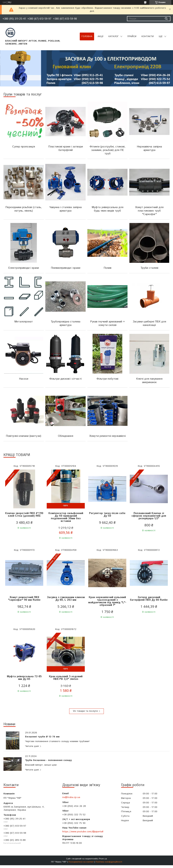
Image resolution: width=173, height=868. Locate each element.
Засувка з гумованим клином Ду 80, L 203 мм (66, 599)
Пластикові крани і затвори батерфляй (66, 148)
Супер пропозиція (24, 147)
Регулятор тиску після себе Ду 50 (107, 515)
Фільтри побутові (107, 379)
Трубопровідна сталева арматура (65, 323)
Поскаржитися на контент (81, 862)
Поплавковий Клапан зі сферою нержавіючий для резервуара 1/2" (149, 516)
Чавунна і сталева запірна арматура (66, 209)
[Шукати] (166, 19)
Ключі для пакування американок (149, 381)
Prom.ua (103, 859)
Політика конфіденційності (109, 862)
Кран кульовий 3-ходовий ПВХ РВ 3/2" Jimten (66, 678)
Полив (108, 268)
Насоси (24, 379)
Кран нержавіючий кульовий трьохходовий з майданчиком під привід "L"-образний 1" (107, 601)
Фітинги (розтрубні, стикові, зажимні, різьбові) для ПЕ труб (108, 150)
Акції (100, 36)
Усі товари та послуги (85, 711)
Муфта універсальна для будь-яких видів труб (108, 209)
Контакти (148, 36)
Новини (9, 724)
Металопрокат (24, 322)
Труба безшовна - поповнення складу (48, 760)
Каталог (114, 36)
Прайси (132, 36)
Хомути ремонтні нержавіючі (107, 436)
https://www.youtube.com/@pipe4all (83, 832)
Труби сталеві (149, 268)
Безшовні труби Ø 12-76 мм (42, 737)
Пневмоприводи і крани (66, 268)
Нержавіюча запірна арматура (149, 148)
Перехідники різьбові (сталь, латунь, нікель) (24, 209)
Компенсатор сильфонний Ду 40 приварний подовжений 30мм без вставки (66, 517)
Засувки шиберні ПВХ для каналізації (149, 323)
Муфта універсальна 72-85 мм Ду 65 (24, 678)
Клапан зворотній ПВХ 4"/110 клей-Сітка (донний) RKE (24, 515)
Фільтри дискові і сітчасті (65, 379)
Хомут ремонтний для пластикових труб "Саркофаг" (149, 211)
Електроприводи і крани (24, 268)
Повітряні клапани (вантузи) (24, 436)
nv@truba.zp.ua (71, 797)
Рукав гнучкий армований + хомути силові (108, 323)
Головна (87, 36)
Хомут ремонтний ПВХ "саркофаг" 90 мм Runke (24, 599)
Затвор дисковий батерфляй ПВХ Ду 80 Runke (149, 599)
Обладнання (66, 436)
